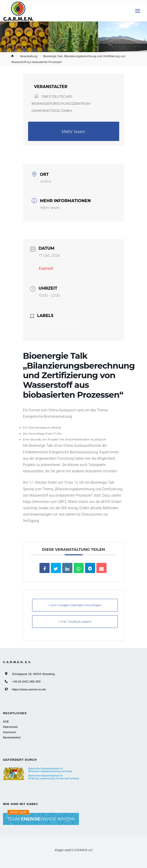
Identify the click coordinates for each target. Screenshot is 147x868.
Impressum (10, 732)
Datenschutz (10, 727)
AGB (6, 722)
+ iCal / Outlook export (75, 621)
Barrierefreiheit (12, 737)
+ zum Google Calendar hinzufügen (75, 605)
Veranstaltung (29, 56)
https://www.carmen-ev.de (29, 689)
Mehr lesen (74, 132)
